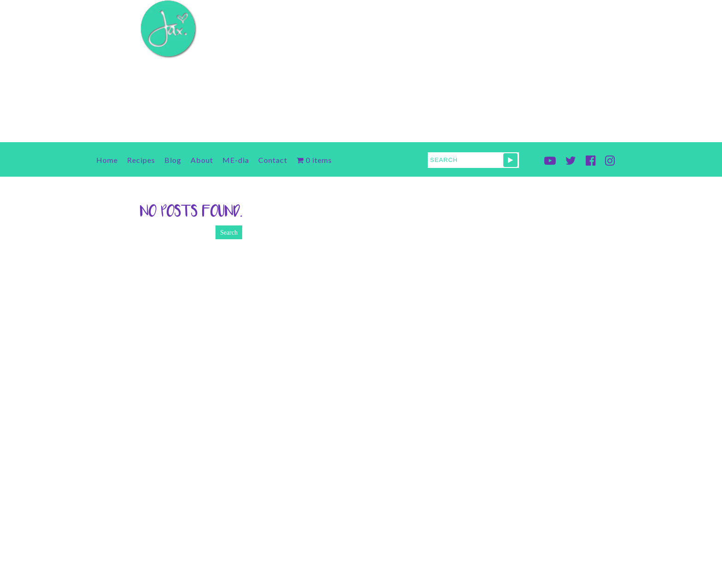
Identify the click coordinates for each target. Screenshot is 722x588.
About (202, 160)
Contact (273, 160)
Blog (173, 160)
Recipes (141, 160)
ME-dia (236, 160)
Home (107, 160)
